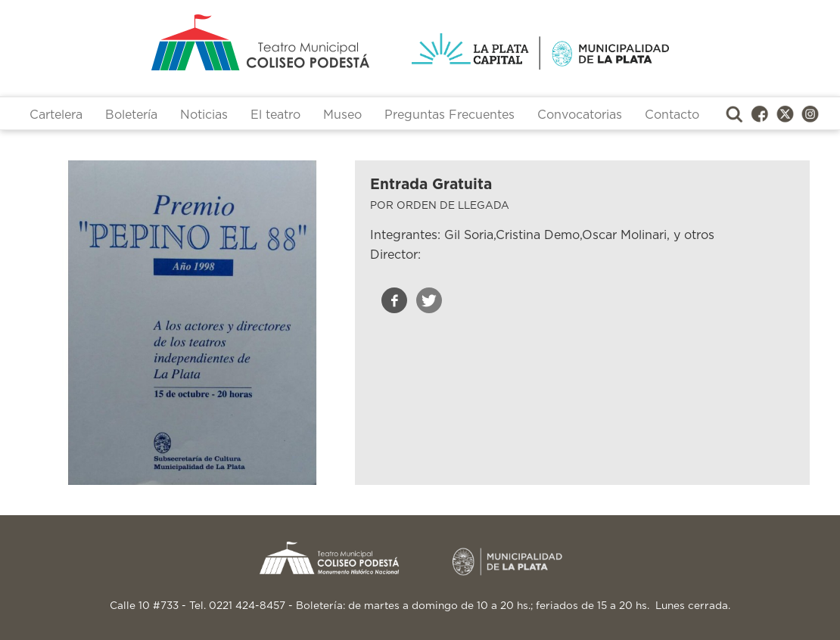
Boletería (131, 115)
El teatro (275, 115)
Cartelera (56, 115)
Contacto (672, 115)
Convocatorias (580, 115)
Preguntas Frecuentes (450, 115)
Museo (342, 115)
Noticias (204, 115)
